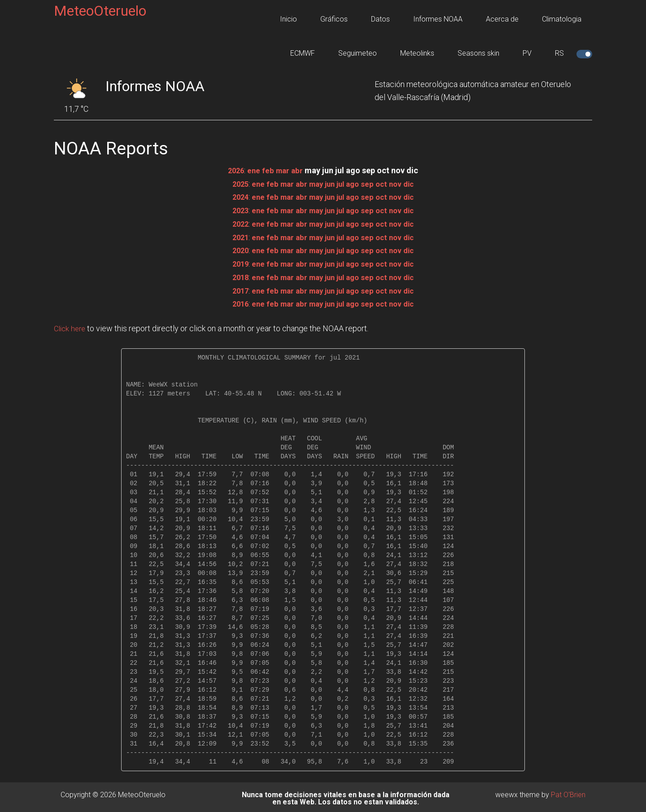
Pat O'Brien (568, 792)
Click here (71, 326)
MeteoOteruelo (100, 11)
